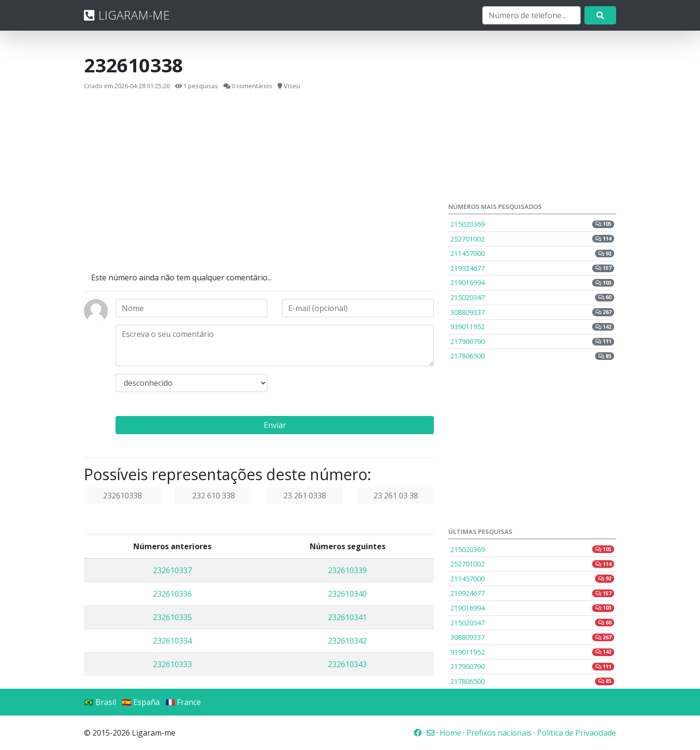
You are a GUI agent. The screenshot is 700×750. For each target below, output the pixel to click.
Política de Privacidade (577, 733)
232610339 (347, 570)
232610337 (172, 570)
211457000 (532, 253)
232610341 (347, 617)
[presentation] (355, 392)
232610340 (347, 594)
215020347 (532, 297)
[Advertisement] (259, 182)
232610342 (347, 641)
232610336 (172, 594)
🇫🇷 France (183, 702)
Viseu (292, 86)
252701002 (532, 239)
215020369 (532, 224)
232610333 (172, 664)
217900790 (532, 341)
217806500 (532, 356)
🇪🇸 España (141, 702)
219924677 (532, 268)
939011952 (532, 327)
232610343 (347, 664)
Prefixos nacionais (499, 733)
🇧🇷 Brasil (100, 702)
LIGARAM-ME (127, 15)
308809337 (532, 312)
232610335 (172, 617)
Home (450, 733)
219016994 (532, 283)
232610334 (172, 641)
